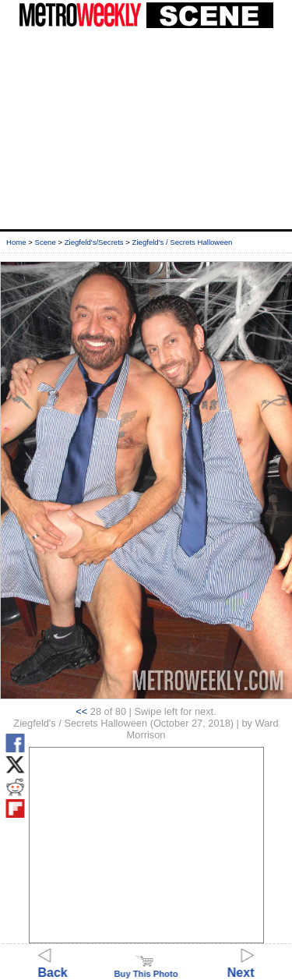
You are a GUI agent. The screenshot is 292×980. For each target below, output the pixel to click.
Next (241, 966)
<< (81, 711)
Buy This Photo (146, 969)
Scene (46, 242)
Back (53, 966)
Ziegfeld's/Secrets (94, 242)
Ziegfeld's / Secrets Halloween (183, 242)
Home (16, 242)
